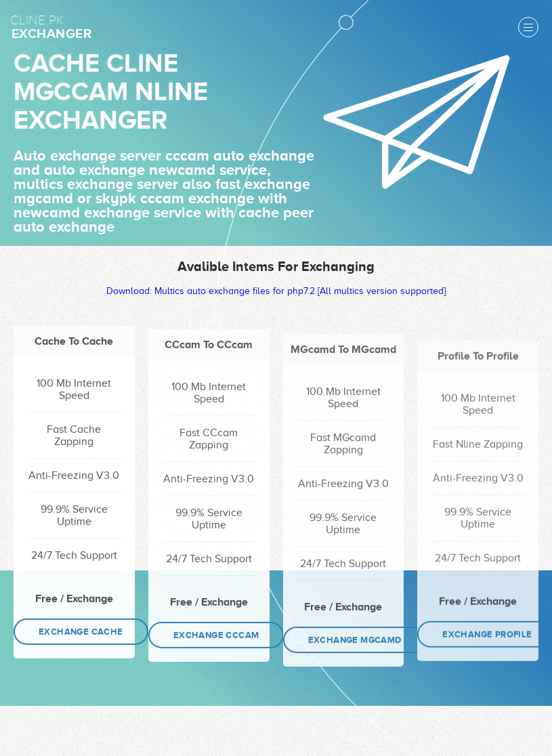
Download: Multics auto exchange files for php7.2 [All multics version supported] (276, 294)
